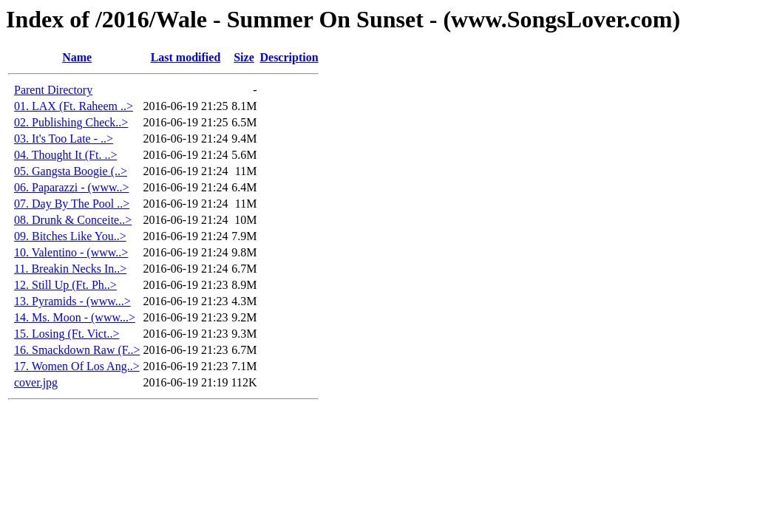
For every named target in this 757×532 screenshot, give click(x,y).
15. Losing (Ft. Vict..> (67, 334)
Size (244, 57)
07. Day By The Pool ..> (72, 204)
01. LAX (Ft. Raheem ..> (74, 106)
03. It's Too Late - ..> (64, 139)
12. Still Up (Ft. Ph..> (65, 285)
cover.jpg (36, 382)
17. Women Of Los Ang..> (77, 366)
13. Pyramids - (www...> (72, 301)
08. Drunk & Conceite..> (73, 220)
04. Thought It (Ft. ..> (65, 155)
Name (77, 57)
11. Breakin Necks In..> (70, 269)
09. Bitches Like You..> (70, 236)
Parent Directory (53, 90)
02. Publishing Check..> (71, 122)
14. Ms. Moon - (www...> (75, 317)
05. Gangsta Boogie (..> (71, 171)
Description (289, 57)
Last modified (186, 57)
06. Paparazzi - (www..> (71, 187)
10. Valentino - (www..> (71, 252)
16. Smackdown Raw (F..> (77, 350)
